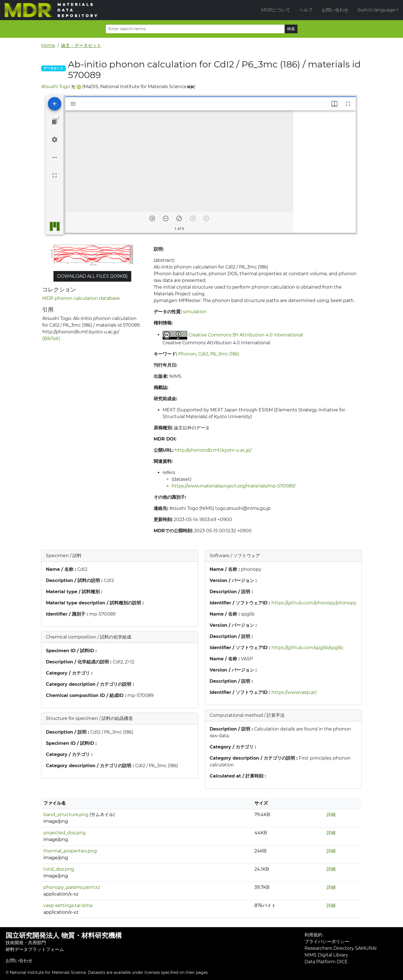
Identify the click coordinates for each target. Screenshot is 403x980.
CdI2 (203, 354)
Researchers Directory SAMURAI (341, 948)
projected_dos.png (65, 833)
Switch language (376, 10)
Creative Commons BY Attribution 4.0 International (246, 335)
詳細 (331, 815)
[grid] (324, 172)
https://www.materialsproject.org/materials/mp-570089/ (234, 486)
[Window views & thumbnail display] (334, 104)
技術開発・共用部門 (26, 943)
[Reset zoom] (179, 218)
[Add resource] (55, 104)
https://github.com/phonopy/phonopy (314, 603)
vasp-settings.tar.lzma (68, 905)
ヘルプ (306, 10)
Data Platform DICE (326, 962)
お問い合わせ (335, 10)
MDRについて (276, 10)
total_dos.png (59, 869)
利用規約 (313, 935)
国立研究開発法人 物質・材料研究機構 (64, 935)
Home (48, 45)
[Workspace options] (55, 157)
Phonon (187, 354)
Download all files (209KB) (92, 276)
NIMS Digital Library (326, 955)
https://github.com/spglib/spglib (307, 648)
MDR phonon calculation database (81, 298)
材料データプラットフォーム (35, 949)
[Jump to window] (55, 122)
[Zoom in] (152, 218)
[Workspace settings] (55, 140)
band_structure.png (66, 815)
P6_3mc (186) (225, 354)
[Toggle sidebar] (73, 104)
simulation (195, 312)
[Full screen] (55, 175)
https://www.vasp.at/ (294, 692)
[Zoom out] (166, 218)
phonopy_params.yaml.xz (72, 887)
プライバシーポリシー (327, 942)
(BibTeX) (51, 339)
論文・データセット (81, 45)
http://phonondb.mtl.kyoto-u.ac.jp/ (213, 450)
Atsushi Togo (56, 87)
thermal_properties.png (70, 851)
